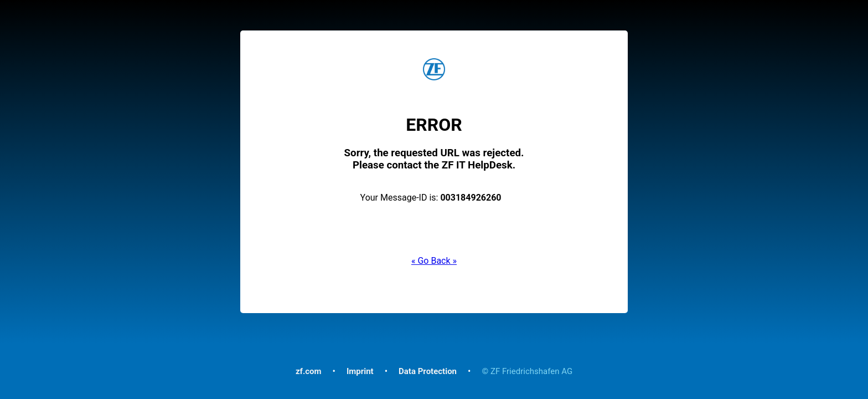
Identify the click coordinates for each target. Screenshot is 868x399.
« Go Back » (434, 261)
